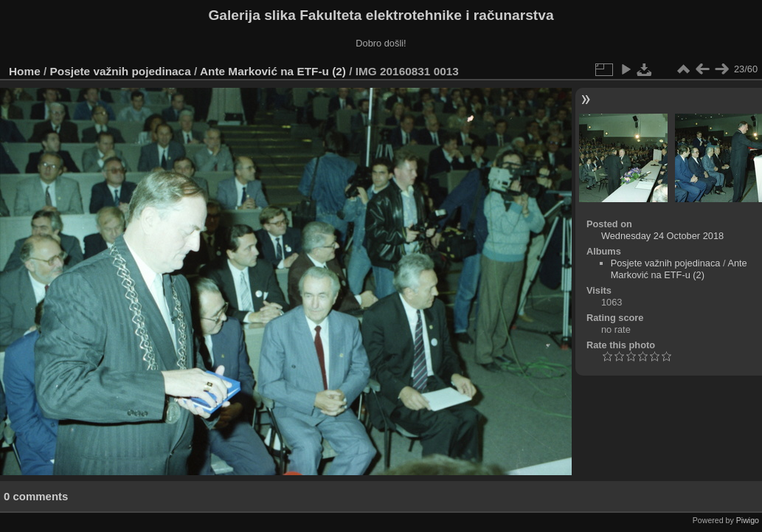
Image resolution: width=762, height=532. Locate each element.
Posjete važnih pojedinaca (121, 71)
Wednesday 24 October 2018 (662, 236)
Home (25, 71)
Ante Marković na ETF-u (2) (273, 71)
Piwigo (748, 520)
